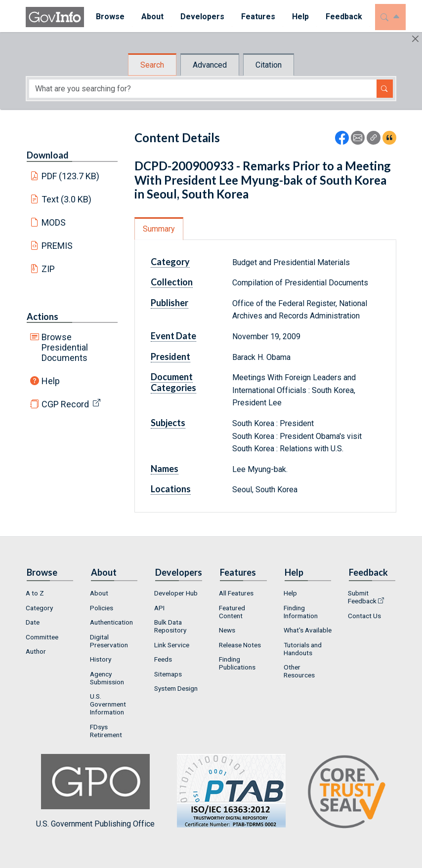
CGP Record (65, 404)
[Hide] (415, 39)
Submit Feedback (362, 597)
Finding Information (301, 612)
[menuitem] (107, 17)
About (99, 593)
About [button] (149, 17)
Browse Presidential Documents (65, 347)
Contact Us (364, 616)
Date (33, 622)
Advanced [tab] (210, 65)
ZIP (48, 269)
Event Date (173, 336)
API (159, 608)
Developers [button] (199, 17)
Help (51, 381)
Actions (42, 316)
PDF (71, 176)
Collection (172, 282)
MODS (54, 222)
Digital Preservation (109, 641)
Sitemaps (168, 674)
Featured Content (232, 612)
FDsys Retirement (106, 731)
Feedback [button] (340, 17)
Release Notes (240, 645)
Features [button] (255, 17)
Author (36, 651)
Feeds (163, 659)
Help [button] (297, 17)
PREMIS (57, 246)
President (170, 356)
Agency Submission (107, 678)
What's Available (308, 630)
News (227, 630)
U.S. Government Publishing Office (226, 791)
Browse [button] (107, 17)
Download (48, 155)
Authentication (111, 622)
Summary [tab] (159, 229)
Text (67, 199)
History (101, 659)
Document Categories (173, 382)
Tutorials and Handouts (303, 649)
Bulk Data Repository (170, 626)
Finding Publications (237, 663)
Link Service (172, 645)
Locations (171, 489)
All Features (236, 593)
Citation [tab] (269, 65)
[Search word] (203, 89)
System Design (176, 688)
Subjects (168, 423)
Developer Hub (176, 593)
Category (170, 262)
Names (165, 469)
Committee (42, 637)
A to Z (35, 593)
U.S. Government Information (108, 704)
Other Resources (299, 671)
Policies (102, 608)
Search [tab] (152, 65)
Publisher (169, 303)
